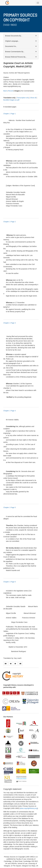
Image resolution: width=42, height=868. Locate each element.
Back (5, 91)
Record (11, 91)
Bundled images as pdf (11, 100)
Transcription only (23, 98)
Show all (33, 98)
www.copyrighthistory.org (29, 808)
